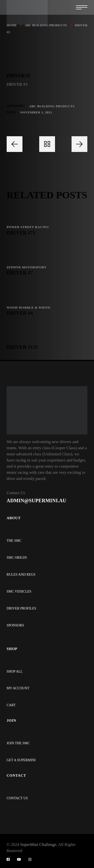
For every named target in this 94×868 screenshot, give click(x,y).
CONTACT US (17, 798)
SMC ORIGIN (17, 558)
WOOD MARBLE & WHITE (29, 307)
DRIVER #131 (22, 347)
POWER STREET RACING (28, 227)
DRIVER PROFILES (21, 608)
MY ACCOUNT (18, 688)
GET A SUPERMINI (21, 760)
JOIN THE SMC (18, 743)
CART (11, 705)
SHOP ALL (15, 671)
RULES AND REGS (21, 575)
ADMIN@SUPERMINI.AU (37, 501)
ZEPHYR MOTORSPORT (27, 267)
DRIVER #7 (20, 273)
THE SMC (14, 541)
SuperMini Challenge (38, 845)
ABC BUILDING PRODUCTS (52, 106)
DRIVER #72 (21, 233)
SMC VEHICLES (19, 591)
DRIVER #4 (20, 313)
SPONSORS (15, 625)
